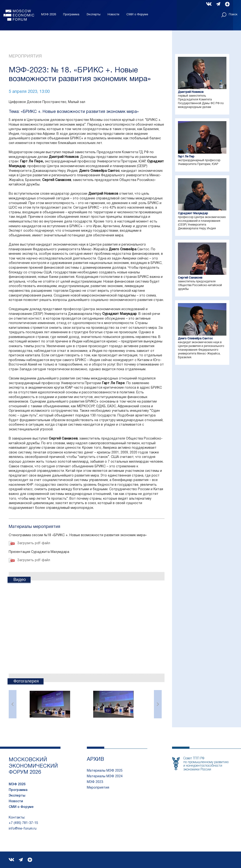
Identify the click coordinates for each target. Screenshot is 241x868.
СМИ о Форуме (137, 15)
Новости (113, 15)
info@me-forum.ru (23, 829)
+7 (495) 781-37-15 (23, 823)
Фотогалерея (26, 681)
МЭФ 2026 (49, 15)
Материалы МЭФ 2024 (105, 776)
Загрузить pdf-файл (34, 543)
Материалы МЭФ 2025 (105, 771)
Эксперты (93, 15)
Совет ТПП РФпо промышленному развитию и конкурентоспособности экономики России (206, 764)
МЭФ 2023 (95, 782)
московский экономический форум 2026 (33, 766)
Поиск (229, 15)
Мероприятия (25, 56)
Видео (20, 580)
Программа (71, 15)
